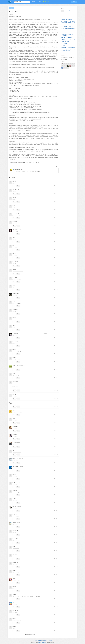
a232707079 (15, 214)
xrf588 (14, 286)
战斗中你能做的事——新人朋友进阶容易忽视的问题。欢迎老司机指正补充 (68, 23)
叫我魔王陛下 (15, 310)
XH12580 (14, 270)
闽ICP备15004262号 (42, 642)
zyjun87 (14, 326)
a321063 (14, 499)
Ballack (14, 579)
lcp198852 (14, 571)
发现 (34, 2)
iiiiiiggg (14, 547)
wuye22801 (15, 619)
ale (14, 170)
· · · (52, 2)
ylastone (14, 254)
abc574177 (15, 555)
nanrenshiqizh (15, 531)
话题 (39, 2)
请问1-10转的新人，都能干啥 (67, 26)
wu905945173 (15, 627)
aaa (13, 374)
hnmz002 (14, 394)
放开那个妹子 (15, 426)
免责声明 (50, 641)
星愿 (13, 603)
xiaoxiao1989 (15, 467)
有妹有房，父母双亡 (16, 523)
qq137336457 (15, 539)
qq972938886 (15, 382)
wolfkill (14, 350)
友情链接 (40, 641)
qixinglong (14, 507)
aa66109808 (15, 190)
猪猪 (13, 229)
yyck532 (14, 198)
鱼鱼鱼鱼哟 (15, 434)
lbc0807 (14, 206)
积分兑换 (46, 2)
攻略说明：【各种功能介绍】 (67, 38)
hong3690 (14, 611)
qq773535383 (15, 342)
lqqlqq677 (14, 318)
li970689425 (15, 515)
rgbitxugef (14, 563)
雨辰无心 (14, 366)
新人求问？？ (64, 45)
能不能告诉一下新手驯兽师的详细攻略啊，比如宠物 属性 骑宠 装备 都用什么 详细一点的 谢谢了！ (68, 49)
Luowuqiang (15, 294)
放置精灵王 (11, 8)
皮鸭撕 (14, 419)
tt (13, 410)
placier (14, 475)
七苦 (13, 246)
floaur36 (14, 595)
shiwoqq (14, 182)
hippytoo (14, 358)
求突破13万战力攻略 (65, 32)
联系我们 (45, 641)
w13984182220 (15, 483)
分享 (57, 166)
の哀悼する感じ (16, 334)
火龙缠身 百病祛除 (16, 442)
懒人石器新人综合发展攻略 (67, 19)
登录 (74, 2)
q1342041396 (15, 262)
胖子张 (14, 238)
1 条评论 (17, 166)
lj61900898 (15, 278)
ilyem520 (14, 222)
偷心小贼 (14, 491)
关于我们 (35, 641)
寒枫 (13, 450)
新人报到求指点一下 (65, 43)
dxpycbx (14, 587)
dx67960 (14, 458)
